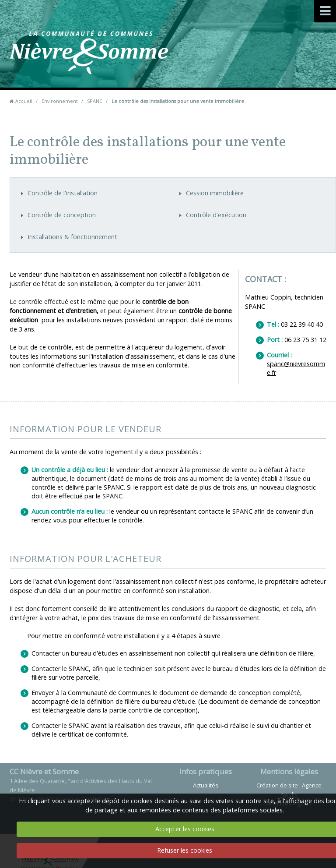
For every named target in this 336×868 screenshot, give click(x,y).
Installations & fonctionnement (72, 237)
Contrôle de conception (62, 215)
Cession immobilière (215, 193)
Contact (208, 65)
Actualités (206, 785)
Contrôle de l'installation (63, 193)
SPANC (95, 101)
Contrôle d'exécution (216, 215)
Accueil (24, 101)
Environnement (60, 101)
